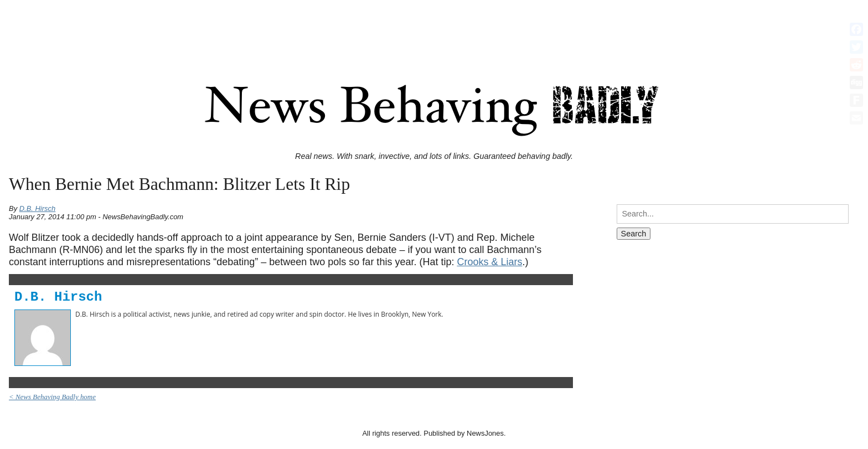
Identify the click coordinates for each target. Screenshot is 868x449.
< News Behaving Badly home (52, 397)
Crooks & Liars (489, 262)
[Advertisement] (434, 29)
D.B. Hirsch (38, 208)
